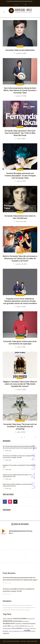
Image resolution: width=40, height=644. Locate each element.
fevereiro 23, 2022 (20, 222)
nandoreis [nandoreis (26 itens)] (10, 619)
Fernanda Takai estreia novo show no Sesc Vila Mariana (20, 217)
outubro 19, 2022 (20, 96)
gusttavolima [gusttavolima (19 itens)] (27, 626)
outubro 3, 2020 (20, 390)
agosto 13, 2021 (20, 307)
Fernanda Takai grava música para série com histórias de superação (20, 342)
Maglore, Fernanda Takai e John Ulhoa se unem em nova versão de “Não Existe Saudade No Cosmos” (20, 384)
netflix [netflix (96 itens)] (27, 631)
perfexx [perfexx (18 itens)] (32, 626)
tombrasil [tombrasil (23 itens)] (17, 626)
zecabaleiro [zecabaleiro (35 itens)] (19, 628)
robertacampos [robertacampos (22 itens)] (26, 621)
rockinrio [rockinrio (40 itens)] (6, 633)
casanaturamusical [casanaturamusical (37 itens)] (29, 623)
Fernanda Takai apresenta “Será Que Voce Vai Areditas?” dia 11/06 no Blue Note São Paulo (20, 133)
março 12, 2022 (20, 181)
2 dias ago (7, 451)
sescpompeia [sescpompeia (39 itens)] (17, 621)
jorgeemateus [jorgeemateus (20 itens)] (17, 631)
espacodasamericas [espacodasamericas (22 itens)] (7, 628)
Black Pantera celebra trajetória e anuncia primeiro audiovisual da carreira (17, 485)
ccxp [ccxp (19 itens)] (23, 631)
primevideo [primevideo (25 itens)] (5, 631)
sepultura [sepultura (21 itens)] (5, 619)
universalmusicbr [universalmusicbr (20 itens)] (31, 619)
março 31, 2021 (20, 347)
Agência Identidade (32, 641)
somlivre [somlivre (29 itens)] (22, 626)
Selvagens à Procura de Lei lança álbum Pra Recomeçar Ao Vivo (19, 466)
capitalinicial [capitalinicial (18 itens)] (11, 631)
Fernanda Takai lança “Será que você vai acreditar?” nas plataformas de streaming (20, 426)
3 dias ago (7, 489)
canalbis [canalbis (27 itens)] (5, 626)
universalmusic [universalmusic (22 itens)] (33, 628)
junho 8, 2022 (20, 139)
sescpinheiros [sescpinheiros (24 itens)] (19, 624)
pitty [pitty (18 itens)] (21, 631)
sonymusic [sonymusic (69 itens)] (8, 621)
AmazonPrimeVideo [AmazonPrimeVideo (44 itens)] (20, 618)
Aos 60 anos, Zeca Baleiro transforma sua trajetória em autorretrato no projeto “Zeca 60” (18, 457)
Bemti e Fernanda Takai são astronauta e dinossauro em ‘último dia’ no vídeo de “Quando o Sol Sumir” (20, 258)
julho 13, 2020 (20, 432)
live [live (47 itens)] (9, 626)
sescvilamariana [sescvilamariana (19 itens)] (26, 628)
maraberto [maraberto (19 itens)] (13, 626)
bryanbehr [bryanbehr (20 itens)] (33, 631)
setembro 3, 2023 (20, 53)
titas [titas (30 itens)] (13, 628)
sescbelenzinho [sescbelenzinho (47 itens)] (9, 623)
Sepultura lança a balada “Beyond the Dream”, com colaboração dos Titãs (17, 476)
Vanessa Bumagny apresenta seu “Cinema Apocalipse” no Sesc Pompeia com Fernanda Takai (20, 176)
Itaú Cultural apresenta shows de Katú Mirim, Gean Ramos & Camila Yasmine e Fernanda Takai (20, 90)
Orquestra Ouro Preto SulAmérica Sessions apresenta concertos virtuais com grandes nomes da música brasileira (20, 301)
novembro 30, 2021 (20, 264)
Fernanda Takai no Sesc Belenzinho (20, 50)
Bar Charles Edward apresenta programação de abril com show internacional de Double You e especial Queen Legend (20, 447)
